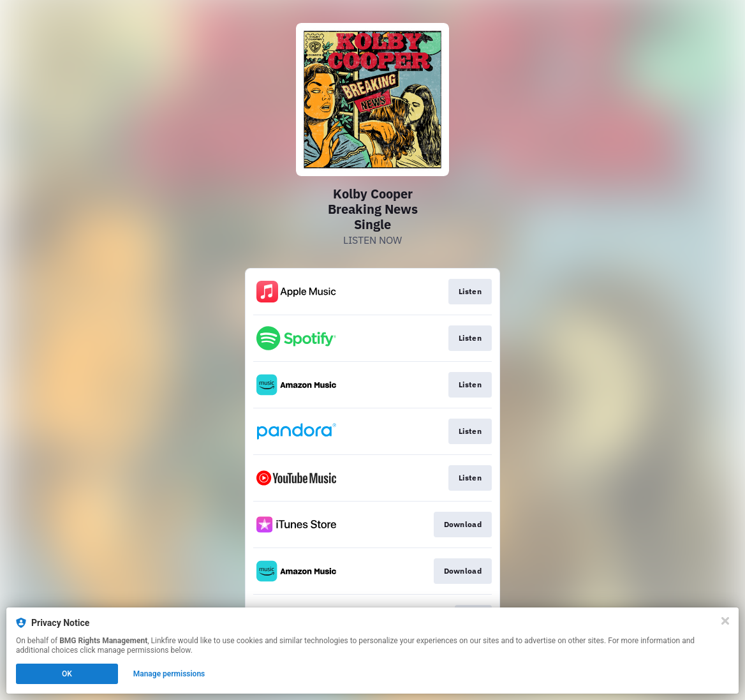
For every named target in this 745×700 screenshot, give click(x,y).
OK (67, 674)
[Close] (725, 621)
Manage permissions (169, 674)
